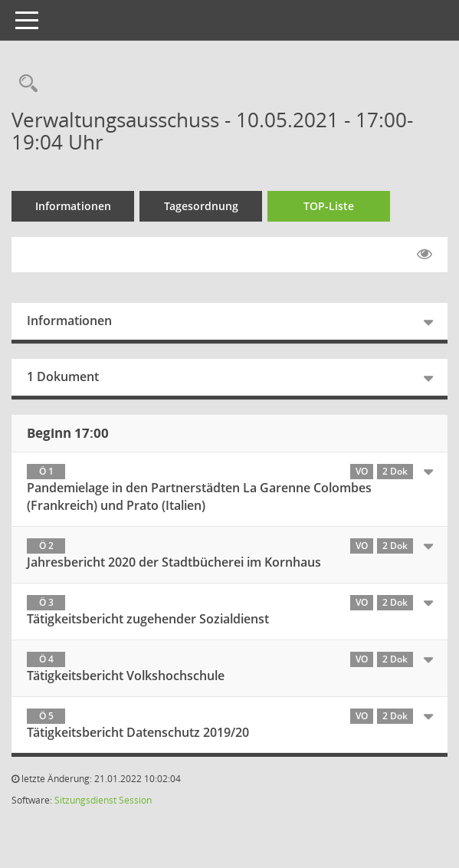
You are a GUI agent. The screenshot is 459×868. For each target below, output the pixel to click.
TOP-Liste (329, 206)
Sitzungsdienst (85, 800)
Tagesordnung (201, 206)
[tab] (229, 490)
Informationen (73, 206)
